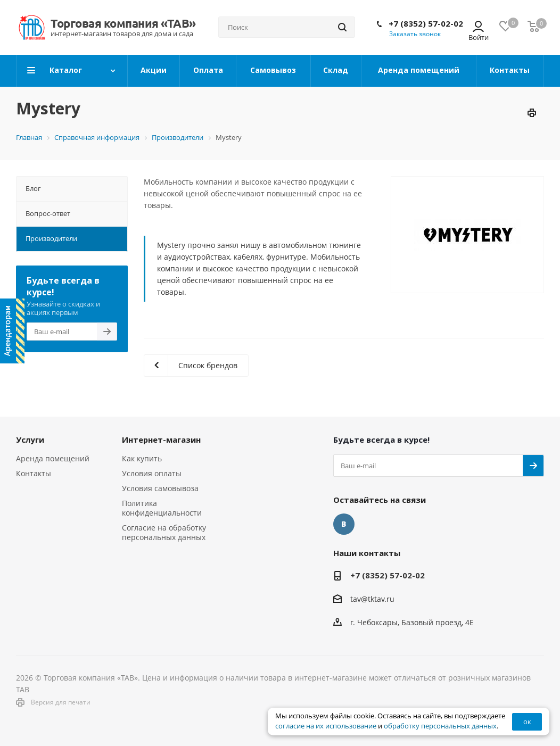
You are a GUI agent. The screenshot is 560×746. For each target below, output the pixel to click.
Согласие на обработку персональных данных (164, 532)
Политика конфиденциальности (162, 508)
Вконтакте (344, 524)
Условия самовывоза (160, 488)
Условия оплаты (152, 473)
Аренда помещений (53, 458)
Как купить (142, 458)
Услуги (30, 440)
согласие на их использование (326, 726)
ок (527, 722)
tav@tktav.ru (372, 599)
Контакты (34, 473)
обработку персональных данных (440, 726)
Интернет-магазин (161, 440)
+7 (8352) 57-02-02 (426, 23)
